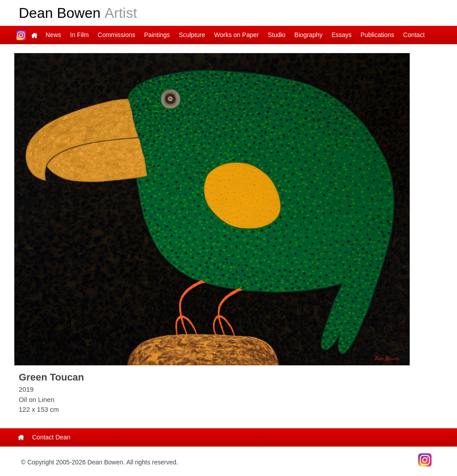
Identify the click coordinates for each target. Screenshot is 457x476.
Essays (342, 35)
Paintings (157, 35)
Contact (414, 35)
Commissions (116, 35)
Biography (309, 35)
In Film (79, 35)
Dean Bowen (78, 13)
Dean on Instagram (21, 35)
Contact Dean (51, 437)
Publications (378, 35)
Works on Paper (237, 35)
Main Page (34, 35)
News (53, 35)
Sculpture (192, 35)
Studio (277, 35)
